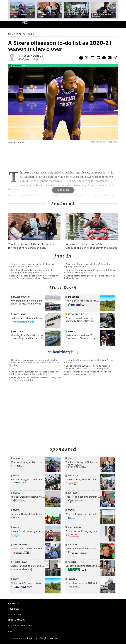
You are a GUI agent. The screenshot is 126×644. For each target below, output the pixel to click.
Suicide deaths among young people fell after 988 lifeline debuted (90, 277)
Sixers (17, 65)
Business (18, 458)
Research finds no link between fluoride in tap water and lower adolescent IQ (88, 373)
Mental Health (21, 562)
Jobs (70, 458)
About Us (13, 603)
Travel (16, 475)
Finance (72, 562)
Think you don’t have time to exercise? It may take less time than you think (35, 379)
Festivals (18, 331)
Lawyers (72, 579)
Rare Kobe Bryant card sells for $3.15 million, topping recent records (88, 265)
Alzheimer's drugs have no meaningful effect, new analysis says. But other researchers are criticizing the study (35, 362)
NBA (25, 65)
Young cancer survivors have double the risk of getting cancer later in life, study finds (33, 373)
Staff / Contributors (20, 626)
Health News (19, 314)
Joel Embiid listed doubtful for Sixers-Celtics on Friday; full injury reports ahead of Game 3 (34, 277)
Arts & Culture (76, 314)
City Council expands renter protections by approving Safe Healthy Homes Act (31, 271)
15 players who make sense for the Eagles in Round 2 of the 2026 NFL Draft (32, 265)
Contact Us (15, 614)
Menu (121, 24)
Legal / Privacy (17, 620)
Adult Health (75, 527)
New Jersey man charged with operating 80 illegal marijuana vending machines (90, 271)
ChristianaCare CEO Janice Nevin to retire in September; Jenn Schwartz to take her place (87, 367)
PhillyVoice (8, 24)
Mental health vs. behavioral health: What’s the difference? (88, 361)
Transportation (22, 297)
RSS (10, 631)
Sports (25, 23)
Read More (63, 190)
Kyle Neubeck (33, 56)
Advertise (14, 609)
